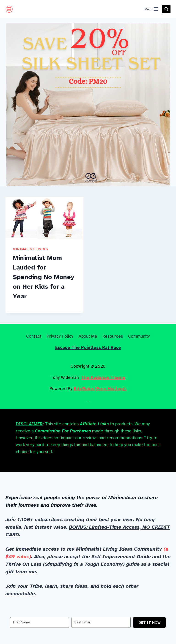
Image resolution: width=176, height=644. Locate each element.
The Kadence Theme (103, 377)
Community (139, 336)
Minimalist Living (30, 249)
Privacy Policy (60, 336)
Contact (34, 336)
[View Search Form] (166, 9)
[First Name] (40, 622)
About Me (88, 336)
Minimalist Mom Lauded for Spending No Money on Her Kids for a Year (44, 277)
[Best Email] (101, 622)
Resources (113, 336)
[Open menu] (151, 9)
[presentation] (44, 218)
